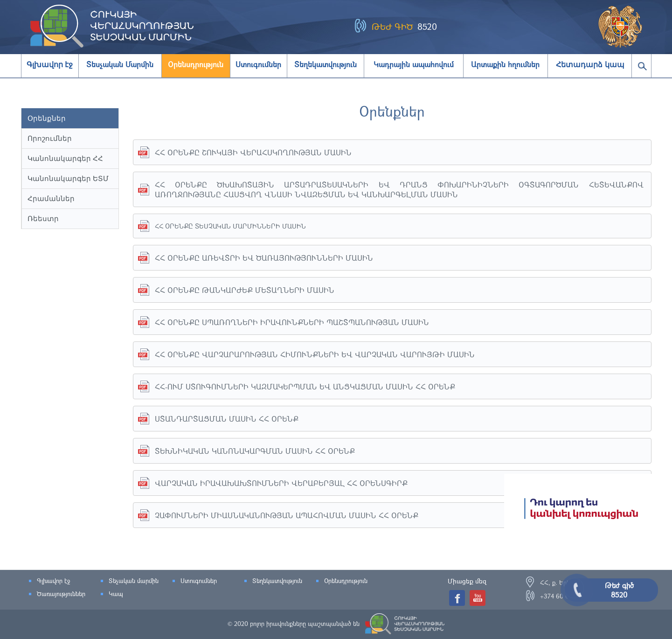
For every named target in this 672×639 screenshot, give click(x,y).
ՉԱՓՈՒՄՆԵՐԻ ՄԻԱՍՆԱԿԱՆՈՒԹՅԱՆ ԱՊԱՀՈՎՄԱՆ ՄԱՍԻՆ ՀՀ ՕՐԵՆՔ (287, 515)
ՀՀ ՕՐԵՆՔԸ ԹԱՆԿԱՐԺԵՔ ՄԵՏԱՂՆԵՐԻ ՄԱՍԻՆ (245, 290)
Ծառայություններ (61, 594)
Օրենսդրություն (346, 581)
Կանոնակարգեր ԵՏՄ (68, 178)
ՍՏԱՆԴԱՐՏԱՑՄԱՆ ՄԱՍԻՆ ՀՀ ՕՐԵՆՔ (227, 419)
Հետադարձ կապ (590, 65)
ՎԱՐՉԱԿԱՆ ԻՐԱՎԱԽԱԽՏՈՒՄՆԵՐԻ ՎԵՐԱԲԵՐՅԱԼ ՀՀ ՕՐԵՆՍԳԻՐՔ (281, 483)
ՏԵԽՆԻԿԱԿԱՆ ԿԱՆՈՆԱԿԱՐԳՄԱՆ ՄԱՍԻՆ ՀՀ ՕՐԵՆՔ (255, 451)
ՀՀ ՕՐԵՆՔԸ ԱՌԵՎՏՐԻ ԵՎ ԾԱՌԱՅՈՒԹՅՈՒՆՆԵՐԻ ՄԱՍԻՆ (264, 258)
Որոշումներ (50, 138)
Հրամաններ (51, 198)
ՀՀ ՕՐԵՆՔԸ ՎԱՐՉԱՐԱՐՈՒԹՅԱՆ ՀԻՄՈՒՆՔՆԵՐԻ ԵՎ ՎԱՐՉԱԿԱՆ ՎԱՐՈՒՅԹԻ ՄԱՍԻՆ (315, 354)
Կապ (116, 594)
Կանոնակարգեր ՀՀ (65, 158)
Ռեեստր (43, 219)
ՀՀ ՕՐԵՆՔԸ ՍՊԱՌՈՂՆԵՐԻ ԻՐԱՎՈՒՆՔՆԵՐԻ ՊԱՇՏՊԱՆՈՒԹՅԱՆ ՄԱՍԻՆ (292, 322)
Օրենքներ (47, 118)
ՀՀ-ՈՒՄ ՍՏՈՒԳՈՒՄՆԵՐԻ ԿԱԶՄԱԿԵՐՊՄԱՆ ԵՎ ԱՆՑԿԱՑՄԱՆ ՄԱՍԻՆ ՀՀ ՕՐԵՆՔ (305, 386)
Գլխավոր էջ (50, 65)
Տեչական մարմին (134, 581)
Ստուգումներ (199, 581)
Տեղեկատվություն (277, 581)
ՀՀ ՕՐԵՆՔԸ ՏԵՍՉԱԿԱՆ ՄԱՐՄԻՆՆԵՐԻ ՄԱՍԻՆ (230, 226)
